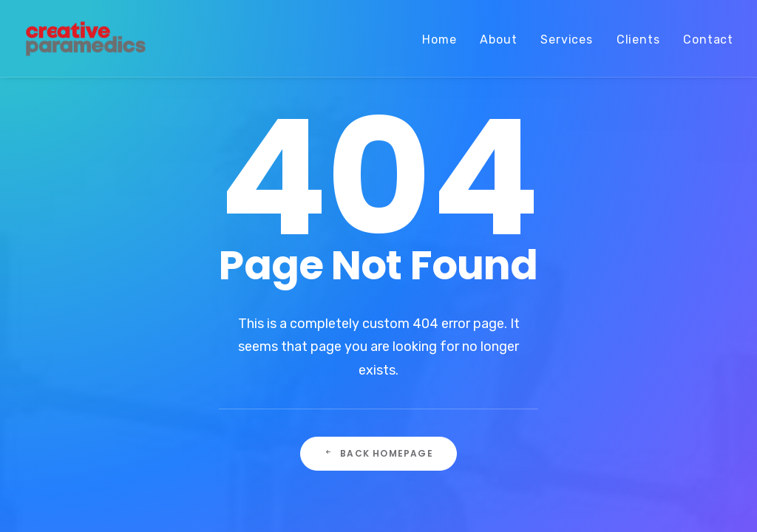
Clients (638, 40)
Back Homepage (378, 453)
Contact (708, 40)
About (498, 40)
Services (566, 40)
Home (439, 40)
